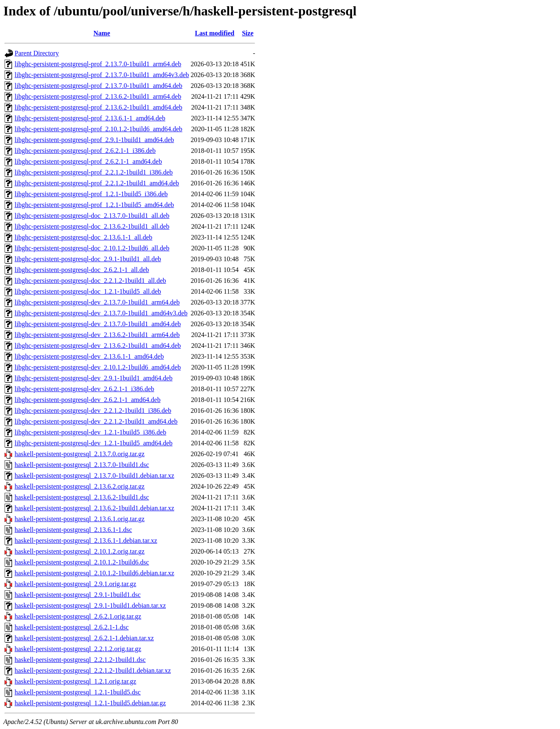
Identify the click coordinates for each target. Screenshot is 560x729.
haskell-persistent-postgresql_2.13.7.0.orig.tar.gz (80, 454)
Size (248, 33)
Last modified (215, 33)
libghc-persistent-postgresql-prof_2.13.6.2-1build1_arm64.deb (98, 96)
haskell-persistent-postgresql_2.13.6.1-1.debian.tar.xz (86, 541)
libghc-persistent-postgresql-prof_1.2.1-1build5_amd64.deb (94, 205)
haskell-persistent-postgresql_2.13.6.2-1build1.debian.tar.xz (94, 508)
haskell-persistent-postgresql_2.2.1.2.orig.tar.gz (78, 649)
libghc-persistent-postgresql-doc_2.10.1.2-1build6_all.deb (92, 248)
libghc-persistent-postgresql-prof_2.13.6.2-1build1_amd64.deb (99, 107)
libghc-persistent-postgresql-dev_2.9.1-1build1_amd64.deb (94, 378)
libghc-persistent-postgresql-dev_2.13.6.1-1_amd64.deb (89, 356)
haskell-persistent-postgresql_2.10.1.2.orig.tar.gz (80, 551)
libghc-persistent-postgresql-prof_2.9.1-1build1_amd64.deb (94, 140)
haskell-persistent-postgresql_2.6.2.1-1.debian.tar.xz (84, 638)
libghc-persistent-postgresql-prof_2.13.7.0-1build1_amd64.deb (99, 86)
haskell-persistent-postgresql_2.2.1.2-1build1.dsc (80, 660)
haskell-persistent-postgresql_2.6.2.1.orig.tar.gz (78, 616)
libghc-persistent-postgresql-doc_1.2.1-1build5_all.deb (88, 291)
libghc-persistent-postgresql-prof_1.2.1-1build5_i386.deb (91, 194)
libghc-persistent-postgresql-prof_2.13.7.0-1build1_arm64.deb (98, 64)
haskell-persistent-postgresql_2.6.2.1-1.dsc (72, 627)
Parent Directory (37, 53)
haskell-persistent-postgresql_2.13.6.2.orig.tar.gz (80, 486)
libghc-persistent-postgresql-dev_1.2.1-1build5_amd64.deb (94, 443)
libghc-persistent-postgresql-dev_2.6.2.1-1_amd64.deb (87, 400)
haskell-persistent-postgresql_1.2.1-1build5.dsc (78, 692)
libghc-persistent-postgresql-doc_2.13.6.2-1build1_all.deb (92, 226)
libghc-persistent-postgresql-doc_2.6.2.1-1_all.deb (82, 270)
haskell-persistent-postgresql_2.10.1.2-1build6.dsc (82, 562)
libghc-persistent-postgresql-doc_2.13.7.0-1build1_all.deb (92, 216)
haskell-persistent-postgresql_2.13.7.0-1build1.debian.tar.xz (94, 476)
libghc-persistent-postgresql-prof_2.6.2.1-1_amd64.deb (88, 161)
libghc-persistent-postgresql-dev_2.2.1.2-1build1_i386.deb (93, 411)
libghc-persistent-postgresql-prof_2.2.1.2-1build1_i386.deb (94, 172)
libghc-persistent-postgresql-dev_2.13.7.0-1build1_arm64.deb (97, 302)
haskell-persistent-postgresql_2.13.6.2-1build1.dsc (82, 497)
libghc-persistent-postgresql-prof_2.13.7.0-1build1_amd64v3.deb (102, 75)
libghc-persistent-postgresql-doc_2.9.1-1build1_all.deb (88, 259)
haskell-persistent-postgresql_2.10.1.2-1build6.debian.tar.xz (94, 573)
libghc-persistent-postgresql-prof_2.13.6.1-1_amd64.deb (90, 118)
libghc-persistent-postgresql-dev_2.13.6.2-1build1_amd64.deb (98, 346)
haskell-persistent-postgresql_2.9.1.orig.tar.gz (75, 584)
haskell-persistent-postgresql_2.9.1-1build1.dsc (78, 595)
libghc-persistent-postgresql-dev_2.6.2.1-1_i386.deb (84, 389)
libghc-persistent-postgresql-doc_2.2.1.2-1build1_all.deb (90, 281)
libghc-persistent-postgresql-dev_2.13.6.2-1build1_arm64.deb (97, 335)
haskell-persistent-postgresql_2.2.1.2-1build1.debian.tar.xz (93, 670)
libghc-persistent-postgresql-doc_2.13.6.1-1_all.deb (84, 237)
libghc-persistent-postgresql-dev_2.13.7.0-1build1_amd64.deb (98, 324)
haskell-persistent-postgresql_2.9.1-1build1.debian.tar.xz (90, 605)
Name (102, 33)
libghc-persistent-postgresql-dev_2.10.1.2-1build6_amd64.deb (98, 367)
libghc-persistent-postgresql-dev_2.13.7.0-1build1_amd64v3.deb (101, 313)
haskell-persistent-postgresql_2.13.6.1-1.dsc (73, 530)
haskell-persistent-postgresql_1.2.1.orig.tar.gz (75, 681)
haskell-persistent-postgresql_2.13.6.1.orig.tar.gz (80, 519)
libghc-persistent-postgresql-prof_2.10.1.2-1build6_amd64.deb (99, 129)
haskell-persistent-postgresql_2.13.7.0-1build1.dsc (82, 465)
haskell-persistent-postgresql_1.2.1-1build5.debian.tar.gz (90, 703)
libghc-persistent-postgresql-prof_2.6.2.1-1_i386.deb (85, 151)
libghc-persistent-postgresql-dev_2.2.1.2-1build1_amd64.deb (96, 421)
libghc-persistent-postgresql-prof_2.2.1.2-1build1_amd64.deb (97, 183)
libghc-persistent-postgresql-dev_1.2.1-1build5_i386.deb (90, 432)
